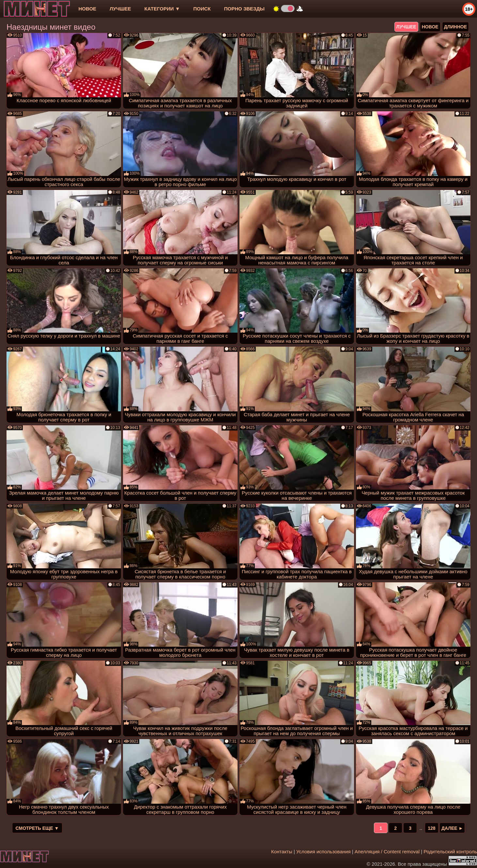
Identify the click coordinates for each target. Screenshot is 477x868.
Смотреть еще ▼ (37, 828)
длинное (455, 27)
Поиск (202, 9)
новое (87, 9)
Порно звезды (244, 9)
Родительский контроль (450, 852)
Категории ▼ (162, 9)
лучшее (120, 9)
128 (431, 828)
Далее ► (452, 828)
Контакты (282, 852)
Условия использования (323, 852)
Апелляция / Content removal (387, 852)
